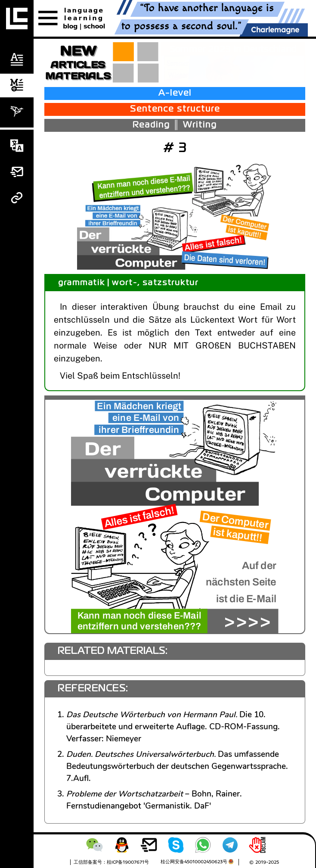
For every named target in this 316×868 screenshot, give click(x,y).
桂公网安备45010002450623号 (194, 862)
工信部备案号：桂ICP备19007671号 (111, 862)
